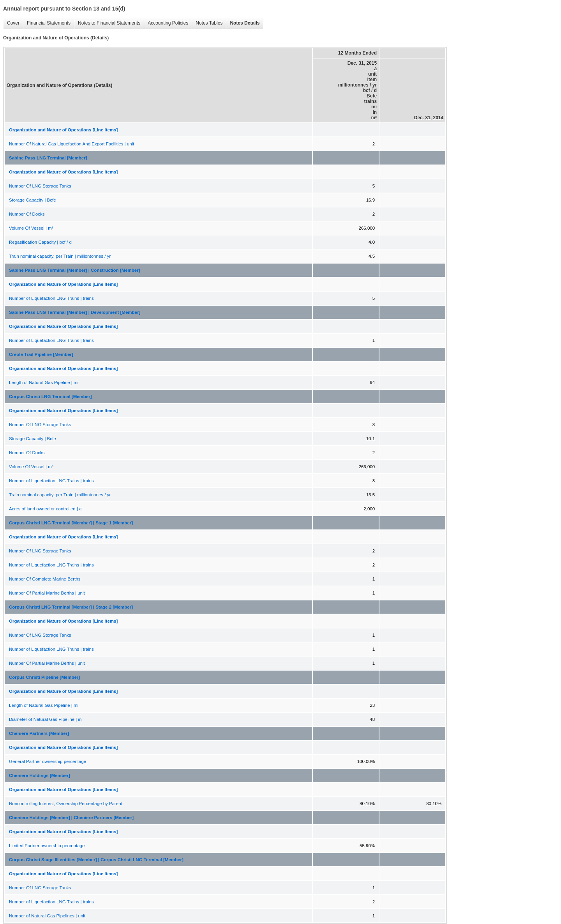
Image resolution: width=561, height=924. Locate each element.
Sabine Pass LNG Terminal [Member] (48, 158)
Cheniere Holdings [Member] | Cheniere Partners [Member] (71, 818)
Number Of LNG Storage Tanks (40, 186)
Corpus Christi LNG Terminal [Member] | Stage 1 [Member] (71, 523)
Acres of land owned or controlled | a (45, 509)
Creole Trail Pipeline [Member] (41, 354)
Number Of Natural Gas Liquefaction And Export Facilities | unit (71, 144)
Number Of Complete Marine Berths (45, 579)
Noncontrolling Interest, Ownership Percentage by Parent (66, 804)
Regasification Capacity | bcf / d (40, 242)
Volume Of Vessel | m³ (31, 228)
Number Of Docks (27, 214)
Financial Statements (49, 23)
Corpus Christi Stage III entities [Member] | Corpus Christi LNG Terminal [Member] (96, 860)
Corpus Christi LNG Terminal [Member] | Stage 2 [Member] (71, 607)
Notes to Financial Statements (109, 23)
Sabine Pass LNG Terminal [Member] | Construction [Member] (75, 270)
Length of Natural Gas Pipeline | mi (44, 382)
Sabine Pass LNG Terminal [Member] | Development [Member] (75, 312)
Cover (13, 23)
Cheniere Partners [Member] (39, 733)
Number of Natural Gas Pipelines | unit (47, 916)
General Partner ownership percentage (48, 761)
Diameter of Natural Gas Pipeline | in (45, 719)
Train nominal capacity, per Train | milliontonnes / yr (60, 256)
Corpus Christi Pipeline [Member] (44, 677)
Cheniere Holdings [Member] (40, 775)
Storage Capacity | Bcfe (33, 200)
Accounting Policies (168, 23)
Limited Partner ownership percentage (47, 846)
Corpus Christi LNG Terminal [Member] (50, 397)
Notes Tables (209, 23)
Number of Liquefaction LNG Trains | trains (51, 298)
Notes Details (245, 23)
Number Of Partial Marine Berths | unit (47, 593)
